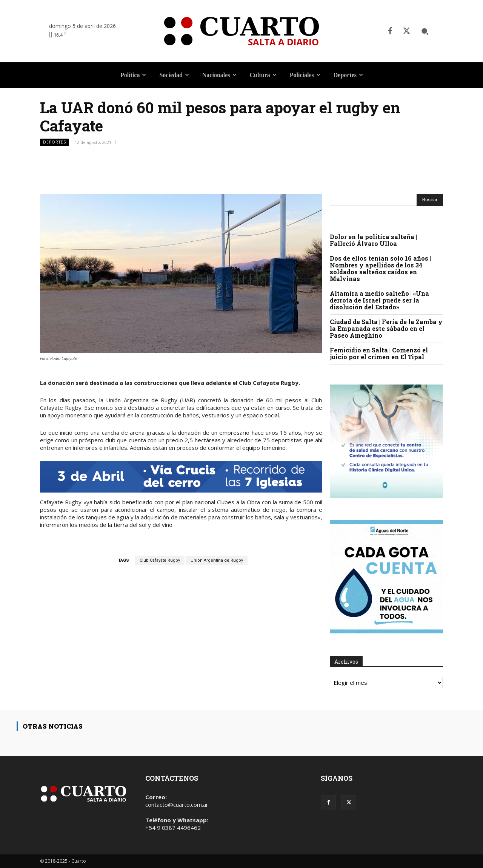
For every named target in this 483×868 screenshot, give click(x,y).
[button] (425, 31)
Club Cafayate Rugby (160, 560)
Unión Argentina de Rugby (217, 560)
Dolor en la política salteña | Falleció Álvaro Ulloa (373, 240)
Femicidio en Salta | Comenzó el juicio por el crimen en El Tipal (379, 353)
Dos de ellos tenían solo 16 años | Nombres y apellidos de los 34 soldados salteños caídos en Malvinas (380, 268)
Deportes (55, 142)
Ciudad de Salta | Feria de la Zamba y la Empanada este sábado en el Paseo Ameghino (386, 328)
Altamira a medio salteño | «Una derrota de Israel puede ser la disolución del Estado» (379, 300)
